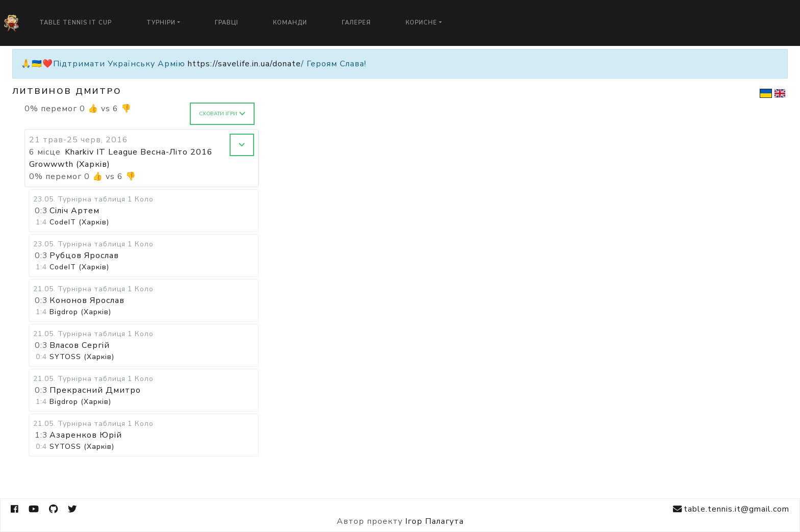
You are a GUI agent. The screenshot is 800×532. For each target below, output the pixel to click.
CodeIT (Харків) (79, 222)
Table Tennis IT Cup (76, 23)
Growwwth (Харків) (70, 164)
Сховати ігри (222, 114)
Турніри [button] (161, 23)
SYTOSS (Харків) (82, 357)
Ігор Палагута (434, 521)
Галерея (356, 23)
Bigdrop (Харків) (80, 312)
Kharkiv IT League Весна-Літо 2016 (139, 152)
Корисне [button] (421, 23)
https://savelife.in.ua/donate (244, 64)
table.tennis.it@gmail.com (731, 509)
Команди (290, 23)
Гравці (227, 23)
